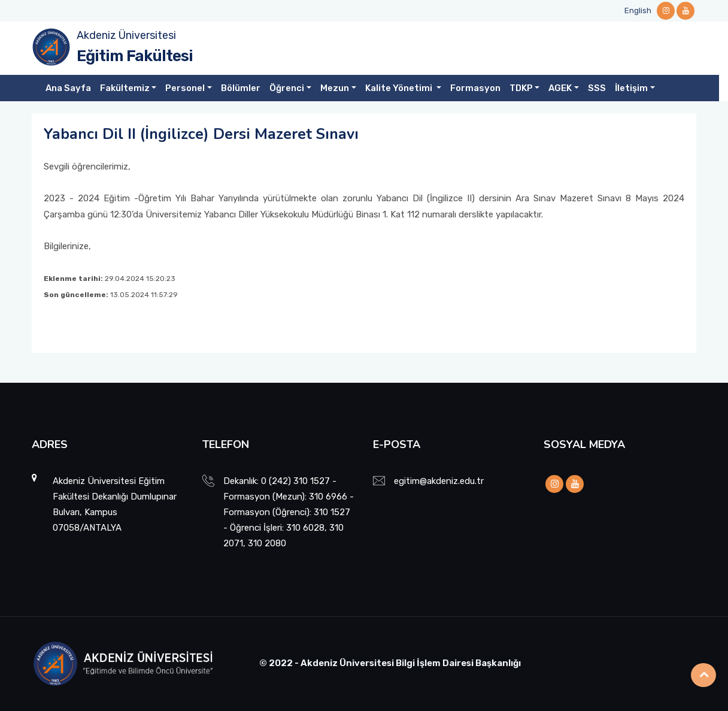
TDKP (521, 88)
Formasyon (475, 88)
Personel (185, 88)
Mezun (335, 88)
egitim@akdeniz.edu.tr (439, 481)
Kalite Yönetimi (400, 88)
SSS (597, 88)
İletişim (631, 88)
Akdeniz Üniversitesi (126, 35)
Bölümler (241, 88)
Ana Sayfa (68, 88)
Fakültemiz (125, 88)
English (638, 10)
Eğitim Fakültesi (135, 56)
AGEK (560, 88)
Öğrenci (287, 88)
